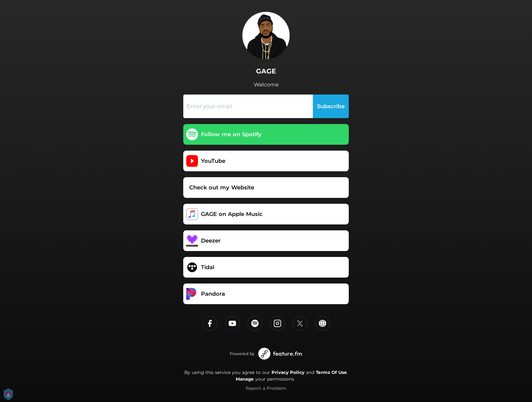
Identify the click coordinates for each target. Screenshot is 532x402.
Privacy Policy (288, 372)
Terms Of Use (331, 372)
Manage (245, 379)
